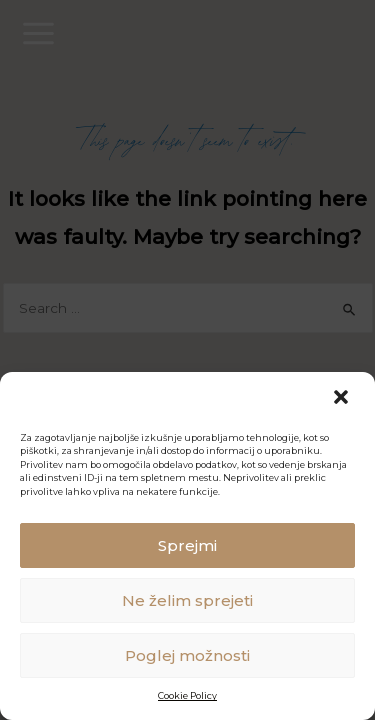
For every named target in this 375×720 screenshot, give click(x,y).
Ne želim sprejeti (187, 600)
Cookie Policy (187, 695)
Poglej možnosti (187, 655)
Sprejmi (187, 545)
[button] (343, 399)
